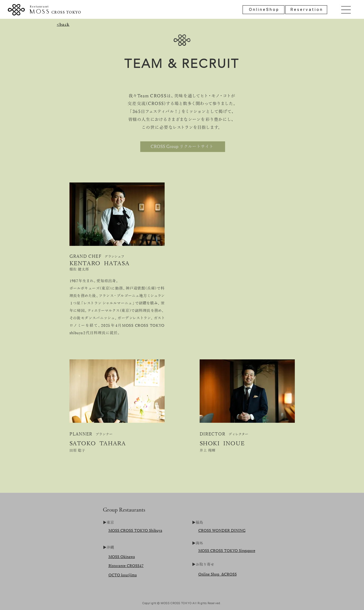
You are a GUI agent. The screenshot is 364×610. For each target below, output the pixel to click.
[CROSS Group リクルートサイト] (183, 147)
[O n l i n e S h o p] (264, 10)
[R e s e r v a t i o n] (306, 10)
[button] (346, 10)
